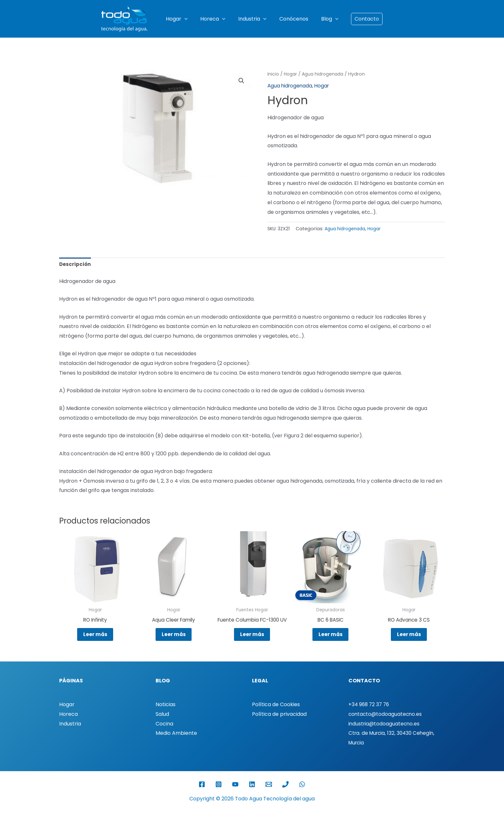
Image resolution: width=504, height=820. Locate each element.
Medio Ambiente (176, 743)
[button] (190, 19)
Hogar (182, 19)
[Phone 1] (285, 794)
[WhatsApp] (302, 794)
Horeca (215, 19)
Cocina (164, 734)
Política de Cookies (276, 715)
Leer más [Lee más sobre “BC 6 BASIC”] (330, 637)
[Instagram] (219, 794)
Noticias (166, 715)
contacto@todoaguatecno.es (386, 724)
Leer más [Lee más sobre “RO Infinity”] (95, 637)
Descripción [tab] (75, 265)
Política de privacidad (279, 724)
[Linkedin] (252, 794)
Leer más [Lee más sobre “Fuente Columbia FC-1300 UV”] (252, 642)
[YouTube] (235, 794)
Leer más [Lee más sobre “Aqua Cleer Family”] (174, 637)
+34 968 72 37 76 (370, 715)
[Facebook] (202, 794)
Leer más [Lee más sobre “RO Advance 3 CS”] (409, 637)
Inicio (273, 74)
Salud (162, 724)
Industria (252, 19)
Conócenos (291, 19)
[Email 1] (269, 794)
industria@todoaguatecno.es (385, 734)
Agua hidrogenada (326, 74)
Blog (325, 19)
